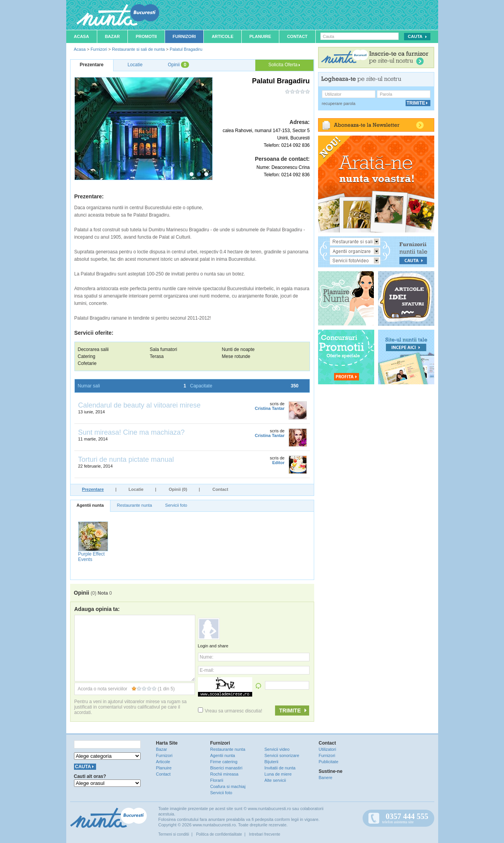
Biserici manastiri (226, 768)
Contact (297, 36)
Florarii (217, 780)
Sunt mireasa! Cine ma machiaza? (132, 432)
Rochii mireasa (224, 774)
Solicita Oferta (284, 65)
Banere (326, 778)
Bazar (113, 36)
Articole (222, 36)
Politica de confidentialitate (219, 834)
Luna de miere (278, 774)
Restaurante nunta (135, 505)
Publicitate (329, 762)
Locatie (136, 489)
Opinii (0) (178, 489)
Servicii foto (176, 505)
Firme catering (224, 762)
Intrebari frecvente (265, 834)
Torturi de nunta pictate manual (126, 459)
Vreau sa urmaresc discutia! (230, 711)
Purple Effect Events (91, 557)
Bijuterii (272, 762)
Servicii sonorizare (282, 755)
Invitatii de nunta (280, 768)
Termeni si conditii (174, 834)
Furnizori (184, 36)
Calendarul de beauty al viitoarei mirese (139, 405)
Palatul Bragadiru (186, 49)
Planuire (260, 36)
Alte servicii (275, 780)
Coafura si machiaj (228, 786)
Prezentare (93, 489)
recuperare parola (339, 103)
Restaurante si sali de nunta (138, 49)
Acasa (82, 36)
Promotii (146, 36)
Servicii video (277, 749)
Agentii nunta (90, 505)
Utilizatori (328, 749)
